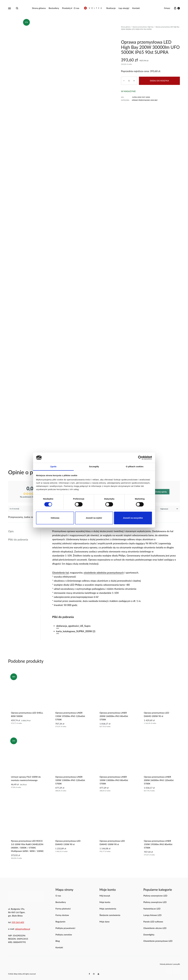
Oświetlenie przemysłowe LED (158, 941)
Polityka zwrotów (64, 935)
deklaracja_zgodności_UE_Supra (73, 626)
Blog (58, 941)
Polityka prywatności (65, 928)
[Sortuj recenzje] (169, 509)
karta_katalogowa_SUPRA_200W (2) (76, 631)
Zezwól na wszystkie (133, 518)
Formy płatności (63, 909)
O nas (77, 8)
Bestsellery (54, 8)
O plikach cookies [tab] (135, 467)
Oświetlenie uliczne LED (155, 928)
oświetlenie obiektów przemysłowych (104, 573)
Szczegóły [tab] (94, 467)
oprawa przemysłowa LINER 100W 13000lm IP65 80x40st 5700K (114, 780)
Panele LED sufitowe (153, 922)
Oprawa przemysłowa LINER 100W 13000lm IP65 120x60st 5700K (70, 780)
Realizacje (111, 8)
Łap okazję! (124, 8)
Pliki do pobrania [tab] (18, 539)
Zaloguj (167, 8)
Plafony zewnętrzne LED (155, 902)
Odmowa (55, 518)
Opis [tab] (11, 531)
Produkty (66, 8)
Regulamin (60, 922)
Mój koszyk (105, 896)
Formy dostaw (62, 915)
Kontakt (136, 8)
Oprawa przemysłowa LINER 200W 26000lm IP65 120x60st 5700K (159, 780)
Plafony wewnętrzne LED (155, 896)
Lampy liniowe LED (152, 915)
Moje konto (105, 902)
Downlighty (149, 935)
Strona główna (39, 8)
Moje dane (105, 922)
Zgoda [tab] (53, 467)
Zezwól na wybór (94, 518)
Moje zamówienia (108, 909)
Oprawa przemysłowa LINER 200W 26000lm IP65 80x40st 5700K (114, 716)
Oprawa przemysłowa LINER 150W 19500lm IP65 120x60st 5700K (70, 716)
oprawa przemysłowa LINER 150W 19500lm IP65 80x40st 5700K (158, 844)
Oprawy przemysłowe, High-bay (143, 27)
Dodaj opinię (161, 492)
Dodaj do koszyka (159, 81)
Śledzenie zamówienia (110, 915)
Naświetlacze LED (152, 909)
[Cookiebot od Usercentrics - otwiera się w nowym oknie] (140, 458)
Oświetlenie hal (60, 573)
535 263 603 (18, 922)
